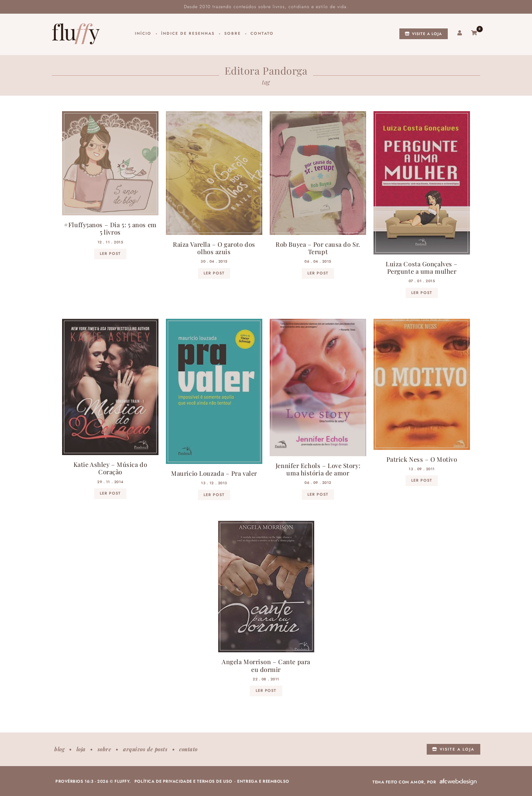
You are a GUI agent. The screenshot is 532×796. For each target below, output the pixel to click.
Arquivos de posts (145, 749)
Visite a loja (423, 34)
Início (143, 33)
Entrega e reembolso (263, 781)
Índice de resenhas (188, 33)
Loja (81, 749)
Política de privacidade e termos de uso (183, 781)
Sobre (233, 33)
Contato (262, 33)
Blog (59, 749)
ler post (110, 254)
